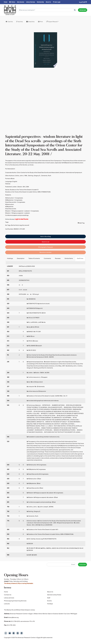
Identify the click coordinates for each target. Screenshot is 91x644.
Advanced (83, 10)
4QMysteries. (9, 215)
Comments (47, 258)
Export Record (53, 22)
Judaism (27, 219)
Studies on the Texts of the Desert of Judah (23, 198)
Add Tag (81, 231)
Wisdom (8, 219)
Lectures (7, 604)
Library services (9, 598)
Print (41, 22)
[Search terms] (47, 10)
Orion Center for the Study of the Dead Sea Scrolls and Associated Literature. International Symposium (49, 181)
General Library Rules (54, 595)
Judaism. (27, 221)
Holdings (10, 258)
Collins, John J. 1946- (21, 184)
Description (21, 258)
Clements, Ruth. (46, 184)
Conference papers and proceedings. (17, 223)
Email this (31, 22)
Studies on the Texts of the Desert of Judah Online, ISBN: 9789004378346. (28, 200)
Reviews (58, 258)
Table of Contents (34, 258)
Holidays (50, 604)
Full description (10, 177)
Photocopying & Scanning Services (15, 601)
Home (6, 592)
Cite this (10, 22)
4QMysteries (9, 208)
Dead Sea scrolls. (11, 217)
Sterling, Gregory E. (34, 184)
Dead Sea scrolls (11, 210)
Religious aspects (17, 219)
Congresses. (19, 206)
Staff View (80, 258)
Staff (49, 598)
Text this (20, 22)
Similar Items (69, 258)
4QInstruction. (10, 213)
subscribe (83, 564)
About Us (50, 592)
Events (49, 601)
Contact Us (8, 595)
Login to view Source (22, 227)
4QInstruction (10, 206)
